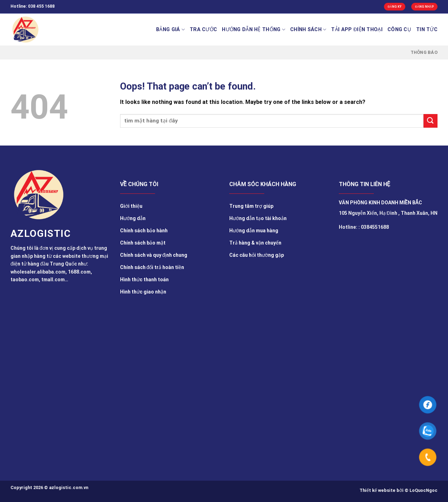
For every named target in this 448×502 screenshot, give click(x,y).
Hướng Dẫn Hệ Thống (254, 30)
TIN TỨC (427, 30)
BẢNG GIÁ (170, 30)
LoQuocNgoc (423, 490)
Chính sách (308, 30)
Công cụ (399, 30)
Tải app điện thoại (357, 30)
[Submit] (430, 121)
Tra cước (203, 30)
